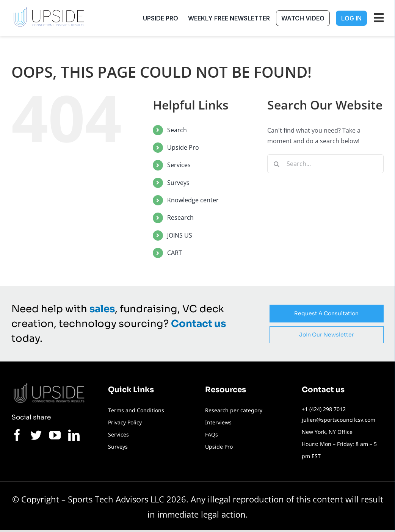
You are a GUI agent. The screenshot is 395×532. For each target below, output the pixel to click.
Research (180, 217)
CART (175, 253)
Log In (351, 18)
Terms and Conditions (136, 410)
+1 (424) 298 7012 (324, 409)
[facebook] (17, 435)
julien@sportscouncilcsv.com (339, 420)
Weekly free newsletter (229, 18)
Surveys (178, 183)
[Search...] (325, 164)
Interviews (218, 422)
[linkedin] (74, 435)
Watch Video (303, 18)
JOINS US (180, 235)
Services (179, 165)
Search (177, 130)
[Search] (277, 164)
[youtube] (55, 435)
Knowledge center (193, 200)
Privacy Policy (125, 422)
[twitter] (36, 435)
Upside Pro (161, 18)
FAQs (212, 434)
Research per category (234, 410)
